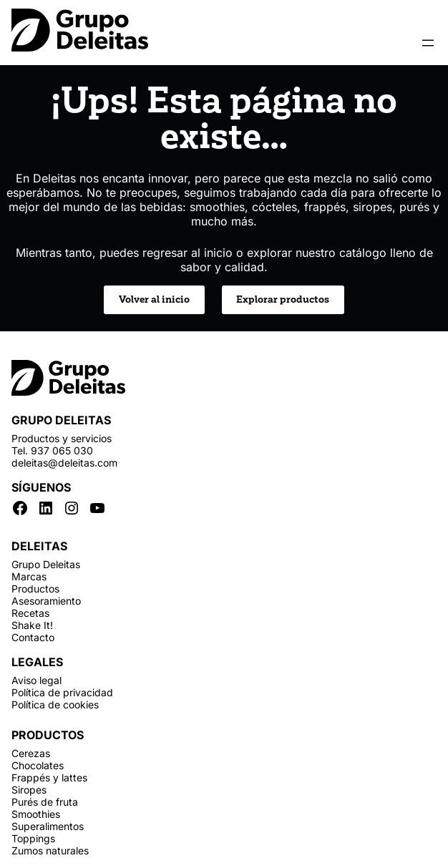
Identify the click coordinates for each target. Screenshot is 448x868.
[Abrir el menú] (428, 43)
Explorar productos (283, 299)
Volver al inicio (154, 299)
